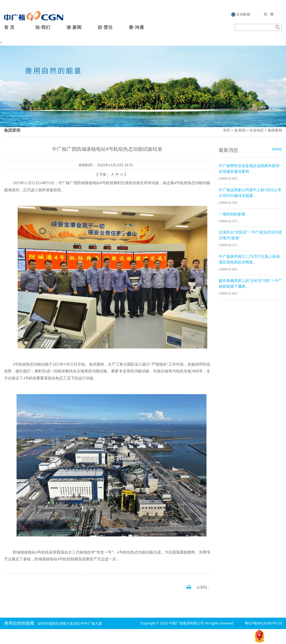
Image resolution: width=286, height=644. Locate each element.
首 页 (9, 27)
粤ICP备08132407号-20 (263, 623)
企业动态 (257, 130)
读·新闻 (74, 27)
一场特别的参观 (232, 214)
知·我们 (43, 27)
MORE (277, 149)
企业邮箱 (241, 14)
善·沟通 (136, 27)
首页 (227, 130)
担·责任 (105, 27)
